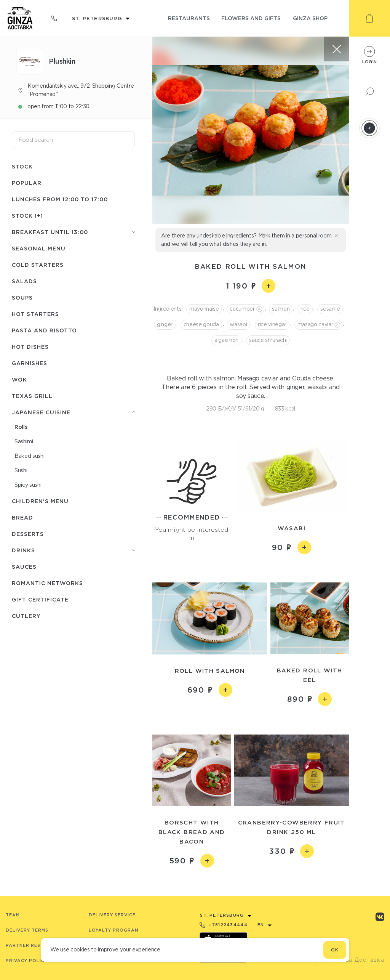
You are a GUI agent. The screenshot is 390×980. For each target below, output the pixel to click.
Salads (24, 281)
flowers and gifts (251, 18)
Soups (22, 298)
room (325, 236)
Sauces (24, 567)
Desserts (28, 534)
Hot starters (35, 314)
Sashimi (24, 441)
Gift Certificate (40, 599)
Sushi (21, 470)
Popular (27, 183)
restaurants (189, 18)
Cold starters (38, 265)
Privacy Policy (27, 961)
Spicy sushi (28, 485)
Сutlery (26, 616)
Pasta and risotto (44, 330)
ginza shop (310, 18)
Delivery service (112, 915)
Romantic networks (47, 583)
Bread (22, 517)
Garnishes (30, 363)
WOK (19, 379)
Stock (22, 166)
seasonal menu (39, 248)
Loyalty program (114, 930)
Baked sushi (29, 456)
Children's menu (40, 501)
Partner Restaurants (37, 945)
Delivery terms (27, 930)
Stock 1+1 (27, 216)
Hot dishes (30, 347)
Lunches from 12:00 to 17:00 (60, 199)
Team (13, 915)
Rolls (21, 427)
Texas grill (32, 396)
